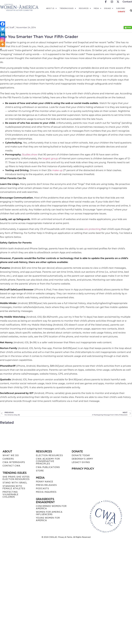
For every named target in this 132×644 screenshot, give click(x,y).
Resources (85, 8)
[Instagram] (3, 39)
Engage (109, 8)
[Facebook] (3, 24)
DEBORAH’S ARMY (82, 459)
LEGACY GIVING (81, 462)
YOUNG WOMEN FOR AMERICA (48, 519)
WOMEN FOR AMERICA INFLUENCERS (49, 513)
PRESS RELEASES (46, 485)
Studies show (30, 155)
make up (57, 170)
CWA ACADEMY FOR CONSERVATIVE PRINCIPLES (48, 461)
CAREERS (8, 459)
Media (97, 8)
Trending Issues (68, 8)
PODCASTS (42, 489)
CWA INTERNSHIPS (14, 462)
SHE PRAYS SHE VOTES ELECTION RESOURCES (16, 478)
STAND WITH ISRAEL (15, 483)
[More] (3, 44)
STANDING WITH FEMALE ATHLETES (14, 487)
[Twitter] (3, 29)
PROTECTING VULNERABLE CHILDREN (10, 494)
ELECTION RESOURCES (49, 455)
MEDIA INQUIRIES (46, 492)
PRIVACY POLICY (83, 469)
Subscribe (121, 8)
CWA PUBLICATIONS (48, 467)
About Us (51, 8)
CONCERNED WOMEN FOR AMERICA (51, 507)
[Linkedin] (3, 34)
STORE (40, 471)
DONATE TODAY (81, 455)
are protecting (92, 229)
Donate (121, 12)
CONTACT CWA (11, 466)
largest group (50, 158)
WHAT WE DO (11, 455)
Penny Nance (45, 482)
